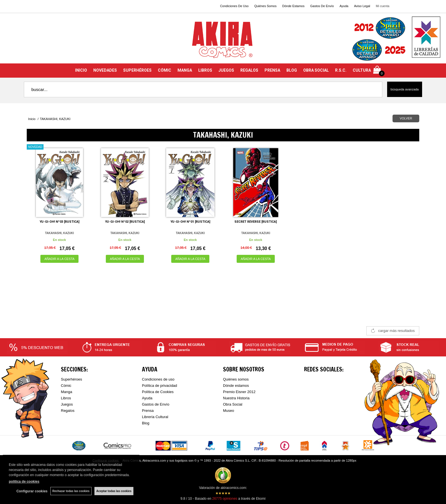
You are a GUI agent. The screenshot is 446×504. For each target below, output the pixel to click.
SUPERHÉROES (137, 70)
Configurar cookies (32, 491)
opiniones (225, 499)
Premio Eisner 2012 (239, 392)
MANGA (185, 70)
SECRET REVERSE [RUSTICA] (256, 222)
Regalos (68, 411)
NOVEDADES (105, 70)
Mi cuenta (383, 6)
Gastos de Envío (156, 404)
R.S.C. (341, 70)
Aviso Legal (362, 6)
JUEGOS (226, 70)
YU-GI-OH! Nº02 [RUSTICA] (125, 222)
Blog (146, 423)
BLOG (292, 70)
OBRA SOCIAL (316, 70)
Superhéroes (71, 379)
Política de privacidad (160, 386)
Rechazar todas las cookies (71, 491)
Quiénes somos (236, 379)
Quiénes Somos (265, 6)
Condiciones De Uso (234, 6)
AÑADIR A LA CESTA (59, 259)
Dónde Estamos (293, 6)
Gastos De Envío (322, 6)
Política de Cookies (158, 392)
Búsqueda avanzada (405, 89)
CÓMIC (165, 70)
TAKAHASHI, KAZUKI (59, 233)
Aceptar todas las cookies (114, 491)
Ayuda (344, 6)
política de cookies (24, 482)
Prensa (148, 411)
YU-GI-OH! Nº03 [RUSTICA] (59, 222)
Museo (229, 411)
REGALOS (249, 70)
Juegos (67, 404)
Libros (66, 398)
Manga (67, 392)
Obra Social (233, 404)
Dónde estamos (236, 386)
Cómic (66, 386)
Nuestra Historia (236, 398)
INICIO (81, 70)
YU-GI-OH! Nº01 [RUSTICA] (190, 222)
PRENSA (272, 70)
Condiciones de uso (158, 379)
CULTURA (362, 70)
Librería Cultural (155, 417)
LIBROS (205, 70)
